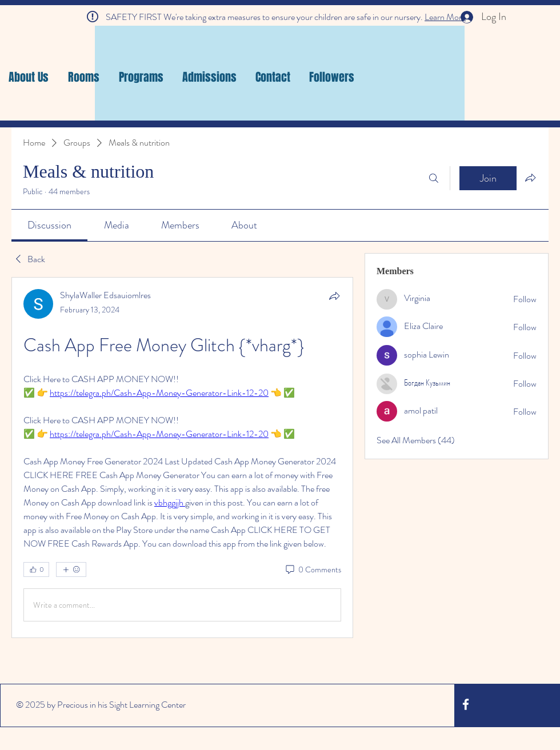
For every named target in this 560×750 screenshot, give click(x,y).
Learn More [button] (445, 17)
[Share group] (530, 178)
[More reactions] (71, 569)
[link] (49, 225)
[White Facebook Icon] (466, 704)
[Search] (434, 178)
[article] (182, 458)
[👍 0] (36, 569)
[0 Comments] (313, 570)
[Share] (334, 296)
